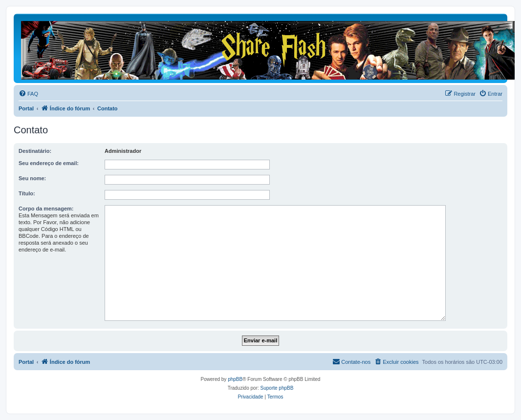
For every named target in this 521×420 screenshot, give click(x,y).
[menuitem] (28, 94)
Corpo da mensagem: (46, 209)
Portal (26, 108)
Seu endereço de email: (49, 163)
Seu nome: (32, 178)
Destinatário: (35, 151)
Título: (27, 193)
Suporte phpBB (277, 388)
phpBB (235, 379)
